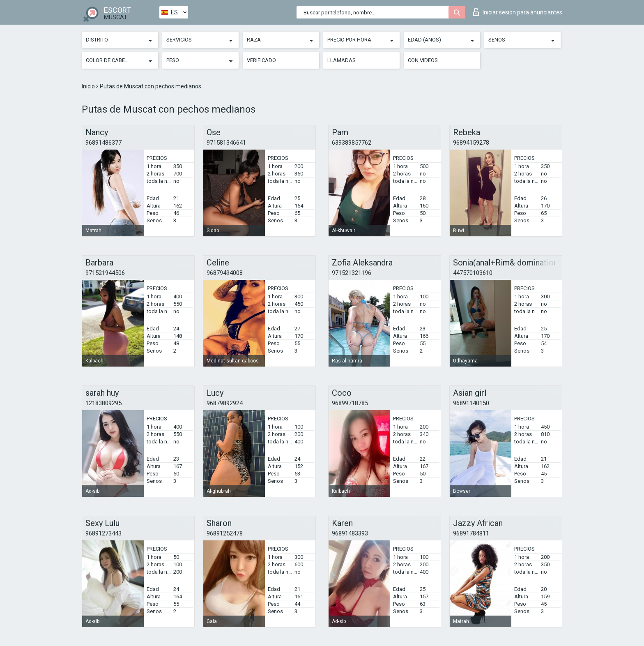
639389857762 (352, 143)
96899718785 (350, 403)
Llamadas (342, 60)
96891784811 (471, 533)
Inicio (89, 86)
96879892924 (225, 403)
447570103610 (473, 273)
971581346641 (226, 143)
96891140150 (471, 403)
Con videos (423, 60)
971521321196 (352, 273)
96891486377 (103, 143)
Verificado (261, 60)
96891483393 (350, 533)
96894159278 (471, 143)
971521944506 (105, 273)
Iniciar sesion (518, 12)
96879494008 (225, 273)
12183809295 (103, 403)
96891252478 (225, 533)
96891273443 (103, 533)
